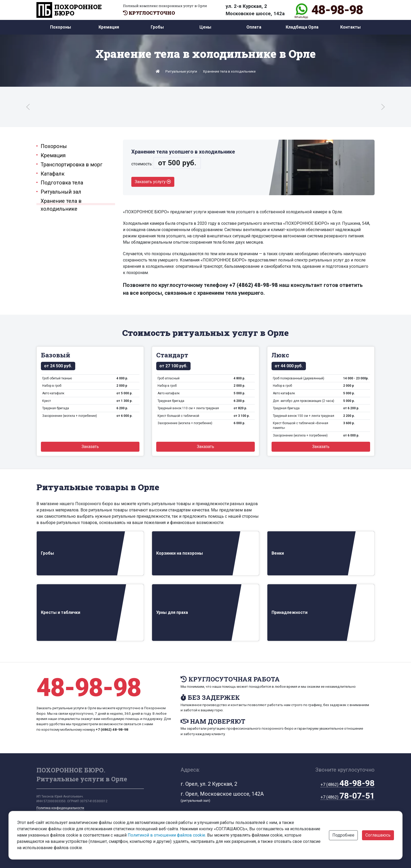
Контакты (350, 27)
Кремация (109, 27)
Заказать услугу (153, 182)
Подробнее (343, 835)
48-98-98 (337, 10)
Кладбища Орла (302, 27)
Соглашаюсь (378, 835)
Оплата (254, 27)
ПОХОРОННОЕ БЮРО (69, 10)
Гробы (157, 27)
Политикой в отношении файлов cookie (166, 835)
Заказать (90, 447)
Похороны (61, 27)
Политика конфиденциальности (60, 808)
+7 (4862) (348, 785)
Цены (205, 27)
